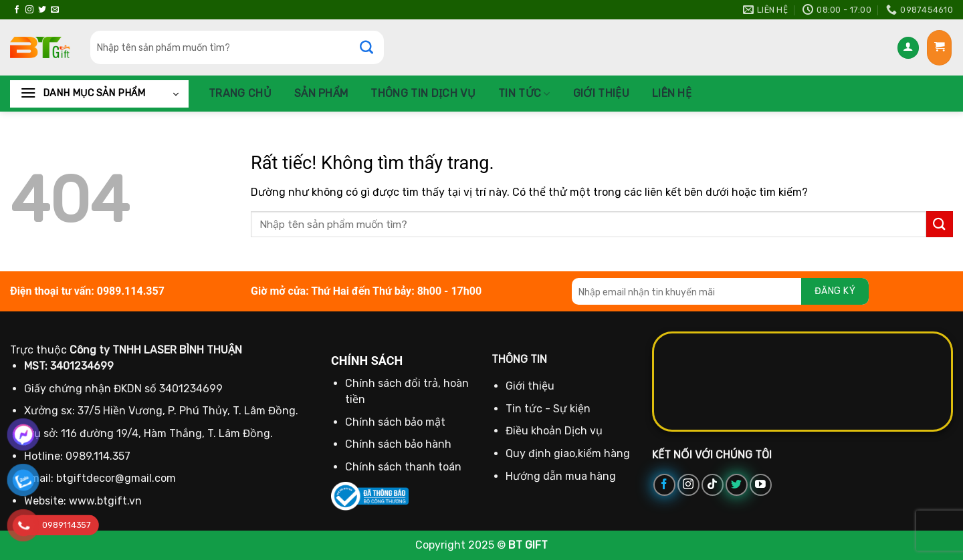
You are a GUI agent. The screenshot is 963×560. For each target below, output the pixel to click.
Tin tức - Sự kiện (548, 409)
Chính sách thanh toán (403, 467)
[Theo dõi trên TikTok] (713, 485)
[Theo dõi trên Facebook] (17, 10)
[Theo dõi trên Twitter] (42, 10)
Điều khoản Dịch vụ (554, 431)
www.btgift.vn (105, 501)
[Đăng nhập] (908, 48)
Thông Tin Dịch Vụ (423, 93)
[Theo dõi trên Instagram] (29, 10)
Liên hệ (672, 93)
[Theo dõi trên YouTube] (761, 485)
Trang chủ (240, 93)
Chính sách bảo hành (398, 444)
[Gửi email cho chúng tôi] (55, 10)
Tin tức (524, 94)
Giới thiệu (601, 93)
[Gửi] (373, 47)
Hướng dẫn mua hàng (561, 476)
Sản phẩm (321, 93)
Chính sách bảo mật (395, 422)
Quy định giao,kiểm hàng (568, 453)
